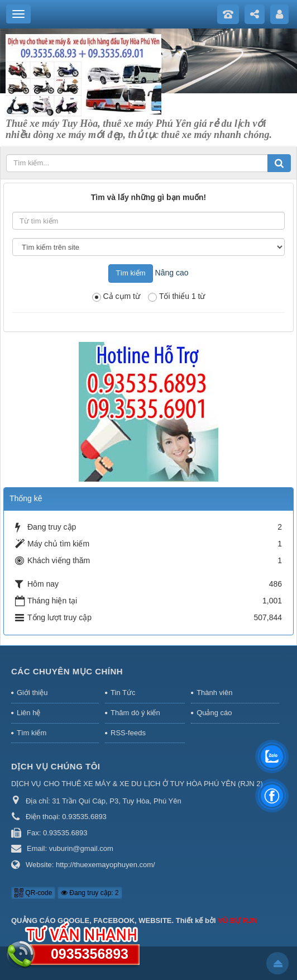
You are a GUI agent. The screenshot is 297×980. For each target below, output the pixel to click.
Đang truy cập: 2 (90, 893)
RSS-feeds (128, 733)
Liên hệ (28, 713)
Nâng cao (172, 273)
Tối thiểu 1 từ (177, 297)
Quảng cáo (214, 713)
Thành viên (214, 693)
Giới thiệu (32, 693)
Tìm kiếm (32, 733)
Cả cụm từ (116, 297)
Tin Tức (123, 693)
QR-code (33, 893)
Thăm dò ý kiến (135, 713)
